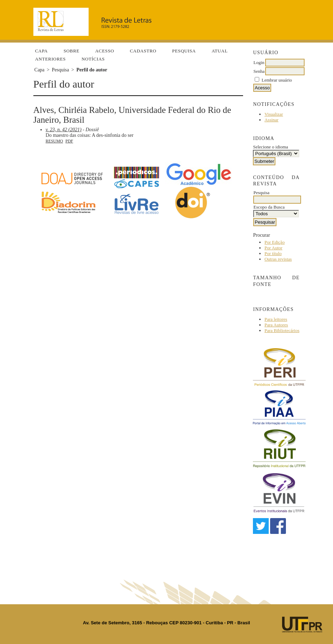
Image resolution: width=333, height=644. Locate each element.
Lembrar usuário (277, 80)
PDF (69, 141)
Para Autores (276, 325)
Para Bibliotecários (282, 330)
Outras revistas (278, 259)
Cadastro (143, 51)
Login (259, 62)
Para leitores (276, 319)
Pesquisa (184, 51)
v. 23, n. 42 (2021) (64, 130)
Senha (259, 71)
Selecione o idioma (270, 147)
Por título (273, 253)
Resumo (54, 141)
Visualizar (274, 114)
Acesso (105, 51)
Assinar (272, 120)
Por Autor (273, 248)
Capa (41, 51)
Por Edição (275, 242)
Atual (220, 51)
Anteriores (50, 59)
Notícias (93, 59)
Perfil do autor (92, 70)
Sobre (71, 51)
